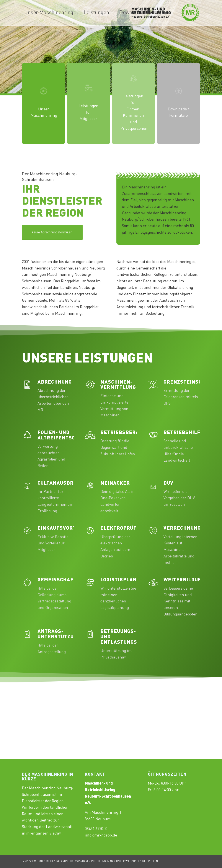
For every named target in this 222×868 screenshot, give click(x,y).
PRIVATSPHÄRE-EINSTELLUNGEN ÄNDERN (95, 862)
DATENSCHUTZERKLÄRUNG (54, 862)
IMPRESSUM (29, 862)
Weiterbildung (184, 580)
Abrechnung (55, 382)
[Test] (52, 255)
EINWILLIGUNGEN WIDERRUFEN (140, 862)
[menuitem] (49, 13)
